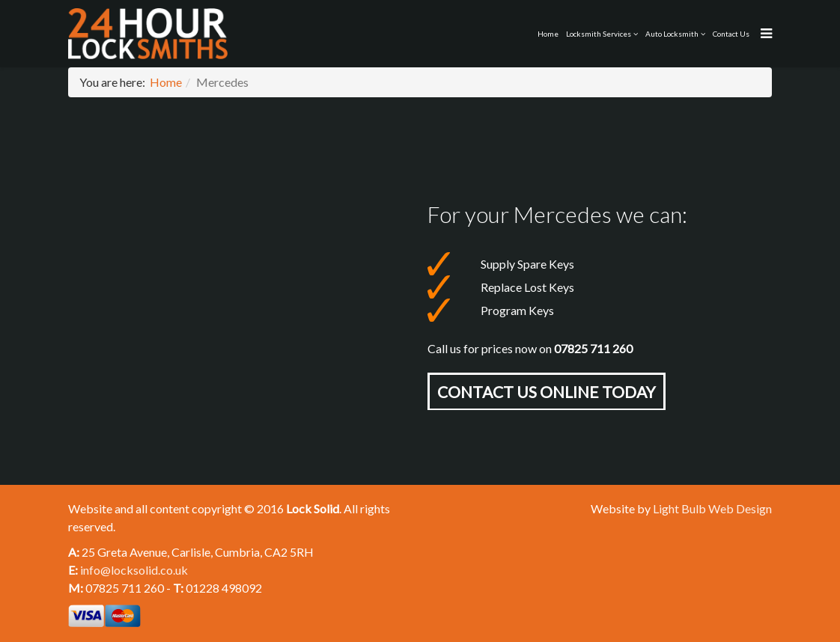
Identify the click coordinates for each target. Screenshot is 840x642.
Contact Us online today (547, 392)
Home (548, 34)
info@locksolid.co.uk (134, 570)
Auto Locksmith (672, 34)
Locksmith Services (599, 34)
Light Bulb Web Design (712, 508)
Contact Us (731, 34)
